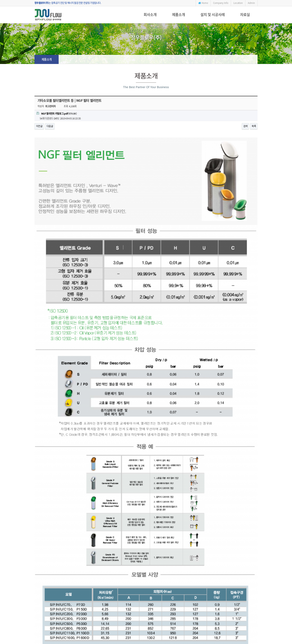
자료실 (245, 15)
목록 (254, 126)
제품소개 (178, 15)
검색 (245, 126)
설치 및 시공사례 (213, 15)
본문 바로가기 (0, 0)
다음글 (50, 126)
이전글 (39, 126)
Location (238, 3)
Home (203, 3)
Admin (251, 3)
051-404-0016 (130, 609)
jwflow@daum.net (166, 609)
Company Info (221, 3)
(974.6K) (57, 114)
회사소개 (150, 15)
